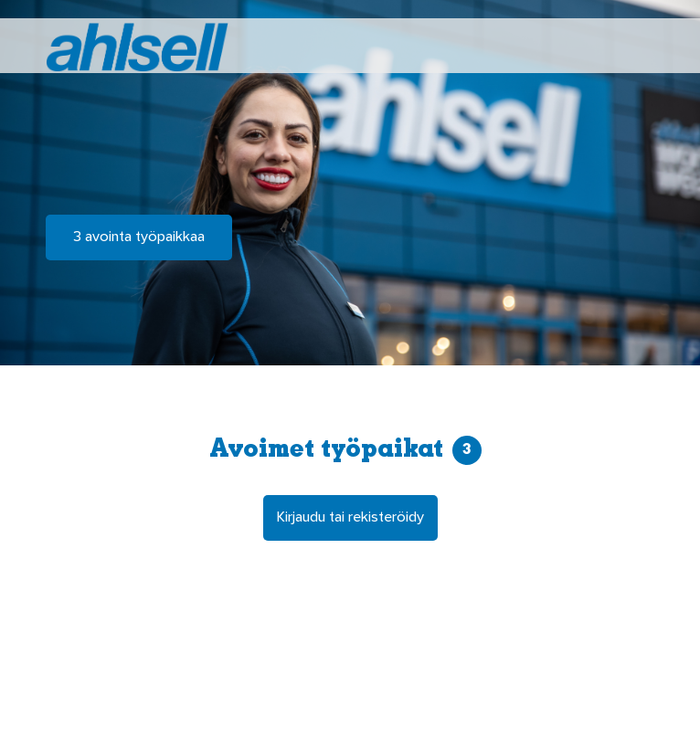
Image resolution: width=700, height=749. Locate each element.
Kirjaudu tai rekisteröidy (350, 518)
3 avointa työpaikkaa (139, 237)
